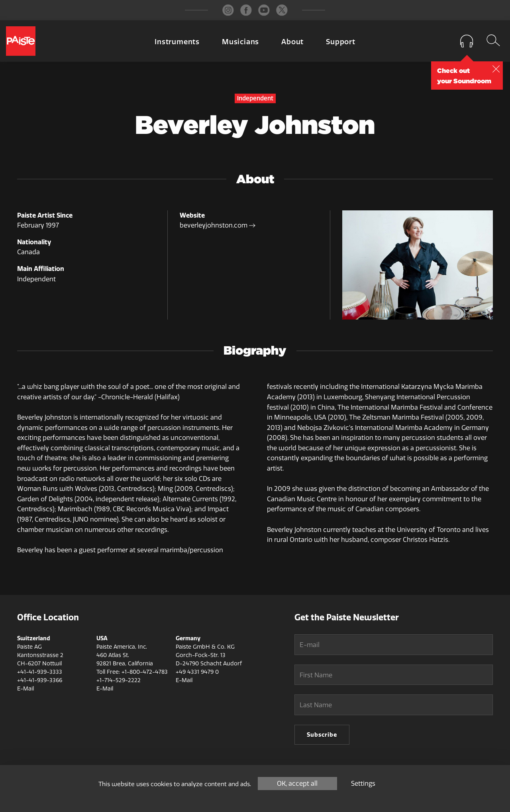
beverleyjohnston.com (218, 225)
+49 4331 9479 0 (197, 672)
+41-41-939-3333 (40, 672)
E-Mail (25, 689)
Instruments (177, 42)
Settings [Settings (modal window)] (363, 784)
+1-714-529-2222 (119, 680)
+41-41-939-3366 (40, 680)
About (292, 42)
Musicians (240, 42)
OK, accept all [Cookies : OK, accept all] (297, 784)
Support (341, 42)
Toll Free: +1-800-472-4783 (132, 672)
